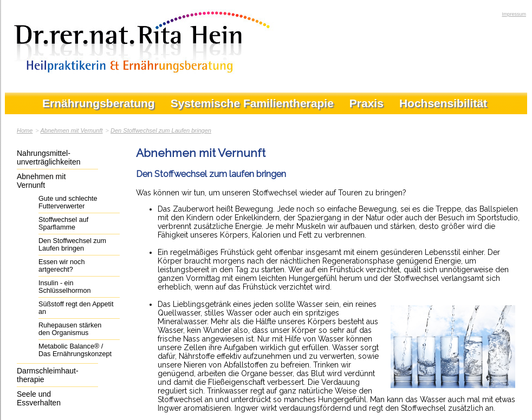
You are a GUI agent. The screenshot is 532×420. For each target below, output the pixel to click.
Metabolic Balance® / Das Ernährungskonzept (75, 350)
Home (25, 130)
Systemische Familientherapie (252, 103)
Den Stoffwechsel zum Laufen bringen (161, 130)
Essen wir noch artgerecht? (61, 266)
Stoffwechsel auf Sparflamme (63, 224)
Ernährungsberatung (99, 103)
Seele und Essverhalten (39, 398)
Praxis (366, 103)
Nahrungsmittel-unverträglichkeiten (49, 157)
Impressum (514, 14)
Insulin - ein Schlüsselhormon (65, 287)
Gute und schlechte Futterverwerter (68, 202)
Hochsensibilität (443, 103)
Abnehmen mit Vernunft (71, 130)
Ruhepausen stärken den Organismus (70, 329)
